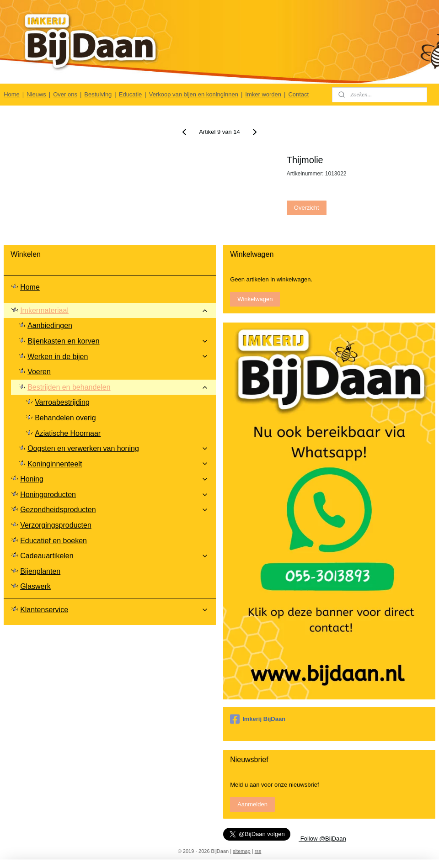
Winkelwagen (255, 299)
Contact (298, 94)
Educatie (131, 94)
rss (258, 851)
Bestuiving (98, 94)
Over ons (65, 94)
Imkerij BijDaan (258, 719)
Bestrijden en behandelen (118, 387)
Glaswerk (35, 586)
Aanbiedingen (50, 325)
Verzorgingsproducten (56, 525)
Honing (114, 479)
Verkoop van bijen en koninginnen (194, 94)
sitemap (242, 851)
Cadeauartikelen (114, 556)
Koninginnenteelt (118, 464)
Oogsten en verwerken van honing (118, 448)
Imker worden (263, 94)
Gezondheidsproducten (114, 510)
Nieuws (36, 94)
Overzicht (307, 208)
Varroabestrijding (62, 402)
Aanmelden (252, 804)
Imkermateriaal (114, 310)
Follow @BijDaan (322, 839)
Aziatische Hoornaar (68, 433)
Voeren (39, 372)
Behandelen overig (65, 418)
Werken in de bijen (118, 357)
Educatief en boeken (54, 541)
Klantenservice (114, 610)
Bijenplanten (40, 571)
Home (12, 94)
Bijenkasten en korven (118, 341)
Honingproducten (114, 495)
